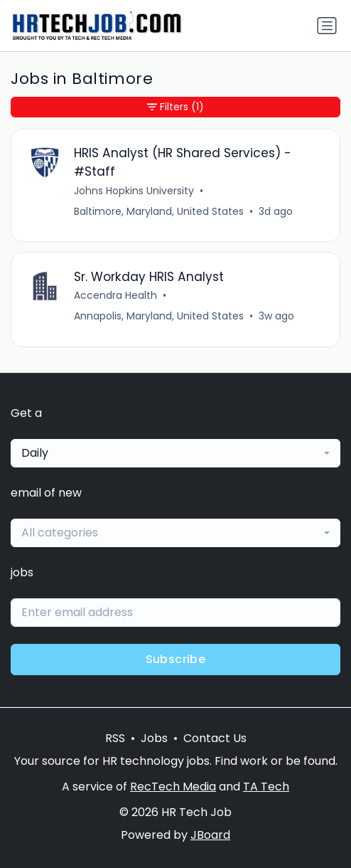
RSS (115, 738)
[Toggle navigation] (327, 26)
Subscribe (176, 659)
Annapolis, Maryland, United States (159, 316)
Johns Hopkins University (134, 191)
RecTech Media (173, 787)
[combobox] (175, 453)
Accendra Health (115, 295)
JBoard (210, 835)
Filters (175, 107)
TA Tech (266, 787)
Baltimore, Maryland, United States (159, 211)
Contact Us (215, 738)
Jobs (154, 738)
